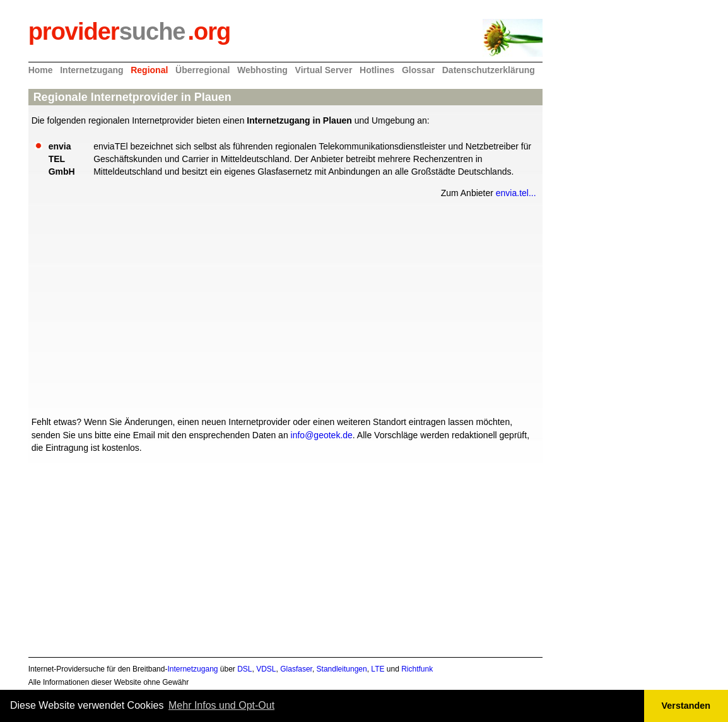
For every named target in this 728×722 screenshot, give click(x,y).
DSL (244, 669)
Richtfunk (417, 669)
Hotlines (377, 70)
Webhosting (262, 70)
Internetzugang (91, 70)
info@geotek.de (322, 435)
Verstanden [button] (686, 706)
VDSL (266, 669)
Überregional (203, 70)
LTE (378, 669)
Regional (149, 70)
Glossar (418, 70)
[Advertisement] (285, 306)
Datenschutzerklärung (489, 70)
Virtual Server (324, 70)
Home (41, 70)
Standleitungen (342, 669)
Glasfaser (296, 669)
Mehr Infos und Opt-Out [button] (221, 705)
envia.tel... (516, 193)
